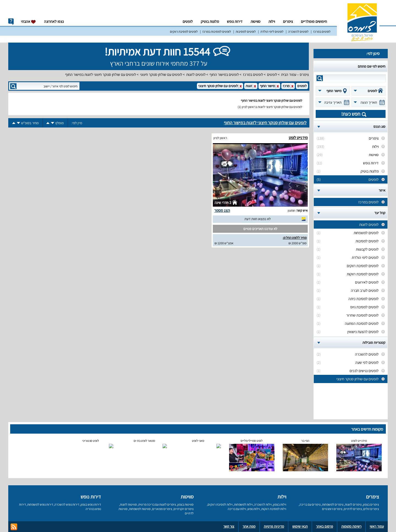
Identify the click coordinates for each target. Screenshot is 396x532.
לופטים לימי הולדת (272, 31)
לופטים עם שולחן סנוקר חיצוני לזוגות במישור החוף (101, 74)
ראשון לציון (220, 138)
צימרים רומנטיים (332, 509)
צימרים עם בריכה (310, 504)
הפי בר (305, 441)
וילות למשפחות (243, 504)
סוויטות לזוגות (128, 504)
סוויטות (255, 21)
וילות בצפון (280, 504)
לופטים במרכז (322, 31)
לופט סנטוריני (91, 441)
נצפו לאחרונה (54, 21)
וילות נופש (254, 509)
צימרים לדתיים (353, 509)
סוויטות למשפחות (140, 509)
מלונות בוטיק (210, 21)
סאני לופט (198, 441)
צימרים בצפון (371, 504)
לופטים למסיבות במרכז (217, 31)
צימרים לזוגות (353, 504)
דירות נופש (235, 21)
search (320, 78)
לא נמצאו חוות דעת (258, 219)
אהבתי (28, 22)
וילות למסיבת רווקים (220, 504)
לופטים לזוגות (196, 74)
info (11, 22)
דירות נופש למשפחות (40, 504)
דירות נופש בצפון (91, 504)
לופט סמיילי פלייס (252, 441)
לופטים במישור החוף (224, 74)
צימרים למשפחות (333, 504)
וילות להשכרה (263, 504)
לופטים (188, 21)
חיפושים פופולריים (314, 21)
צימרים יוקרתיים (184, 509)
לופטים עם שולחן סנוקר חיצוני (161, 74)
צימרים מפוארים (162, 509)
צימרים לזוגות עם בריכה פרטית (157, 504)
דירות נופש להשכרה (67, 504)
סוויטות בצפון (185, 504)
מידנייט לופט (298, 138)
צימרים (288, 21)
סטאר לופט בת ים (144, 441)
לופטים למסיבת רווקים (184, 31)
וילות (272, 21)
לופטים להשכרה (298, 31)
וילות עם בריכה (237, 509)
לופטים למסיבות (246, 31)
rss (14, 527)
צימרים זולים (371, 509)
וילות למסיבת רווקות (274, 509)
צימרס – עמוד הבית (295, 74)
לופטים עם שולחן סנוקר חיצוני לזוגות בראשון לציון (272, 107)
